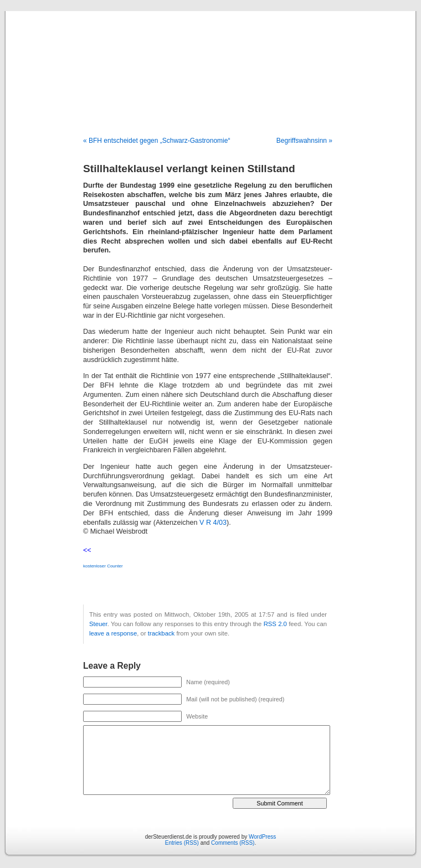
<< (87, 550)
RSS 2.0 (275, 624)
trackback (161, 633)
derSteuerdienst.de (210, 62)
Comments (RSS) (233, 843)
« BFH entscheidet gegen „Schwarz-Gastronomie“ (156, 141)
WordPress (262, 837)
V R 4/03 (213, 523)
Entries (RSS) (182, 843)
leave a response (113, 633)
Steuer (98, 624)
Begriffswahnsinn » (304, 141)
